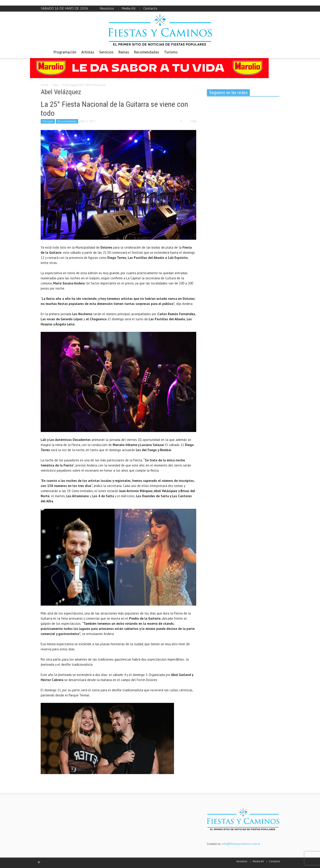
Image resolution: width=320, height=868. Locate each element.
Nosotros (107, 8)
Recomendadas (147, 52)
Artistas (88, 52)
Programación (65, 52)
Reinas (124, 52)
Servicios (106, 52)
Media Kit (129, 8)
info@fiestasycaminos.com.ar (241, 844)
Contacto (150, 8)
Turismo (171, 52)
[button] (275, 52)
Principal (48, 121)
